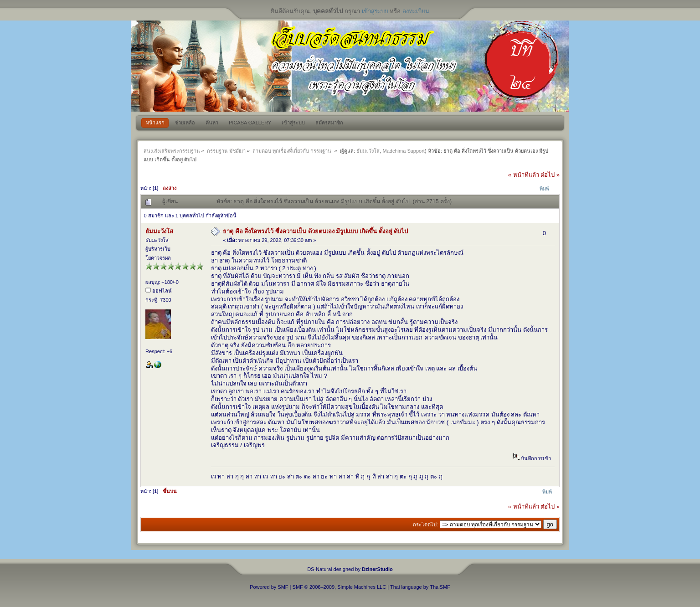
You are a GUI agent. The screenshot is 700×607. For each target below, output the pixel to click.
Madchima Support (404, 151)
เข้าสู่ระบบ (375, 11)
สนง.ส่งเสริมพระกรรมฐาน (172, 151)
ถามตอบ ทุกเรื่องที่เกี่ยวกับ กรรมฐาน (293, 151)
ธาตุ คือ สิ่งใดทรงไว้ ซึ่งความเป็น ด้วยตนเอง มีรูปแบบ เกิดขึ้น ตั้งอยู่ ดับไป (315, 231)
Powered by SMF (269, 587)
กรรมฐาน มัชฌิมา (226, 151)
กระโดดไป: (425, 525)
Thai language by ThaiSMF (420, 587)
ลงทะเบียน (416, 11)
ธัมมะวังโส (368, 151)
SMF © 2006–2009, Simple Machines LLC (340, 587)
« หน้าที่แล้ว (524, 175)
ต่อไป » (550, 175)
